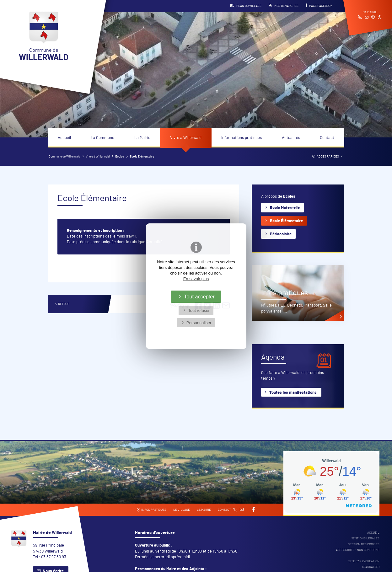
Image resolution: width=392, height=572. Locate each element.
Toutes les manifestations (293, 393)
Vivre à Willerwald (186, 138)
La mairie (204, 510)
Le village (182, 510)
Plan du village (246, 6)
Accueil (64, 138)
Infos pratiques (151, 510)
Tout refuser (199, 310)
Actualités (291, 138)
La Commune (102, 138)
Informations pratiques (242, 138)
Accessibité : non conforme (358, 550)
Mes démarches (283, 6)
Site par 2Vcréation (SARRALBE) (364, 564)
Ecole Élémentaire (286, 221)
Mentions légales (365, 538)
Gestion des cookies (364, 544)
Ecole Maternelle (285, 208)
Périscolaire (281, 234)
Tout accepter (199, 297)
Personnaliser (199, 323)
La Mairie (142, 138)
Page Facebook (319, 6)
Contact (327, 138)
